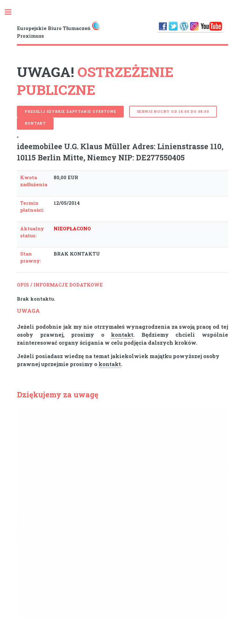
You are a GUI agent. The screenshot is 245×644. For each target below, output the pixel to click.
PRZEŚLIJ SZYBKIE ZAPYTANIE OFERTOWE (70, 111)
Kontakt (35, 123)
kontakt (122, 335)
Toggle (11, 12)
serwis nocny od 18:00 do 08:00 (173, 111)
